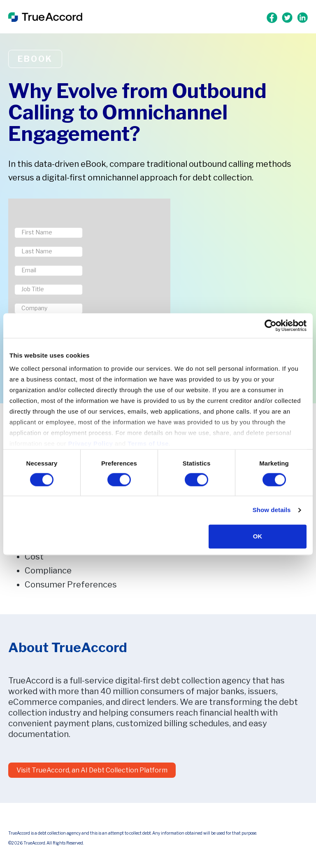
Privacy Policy (91, 443)
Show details (272, 510)
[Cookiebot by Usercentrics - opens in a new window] (271, 325)
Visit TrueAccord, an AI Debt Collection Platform (92, 770)
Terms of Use (148, 443)
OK (258, 536)
